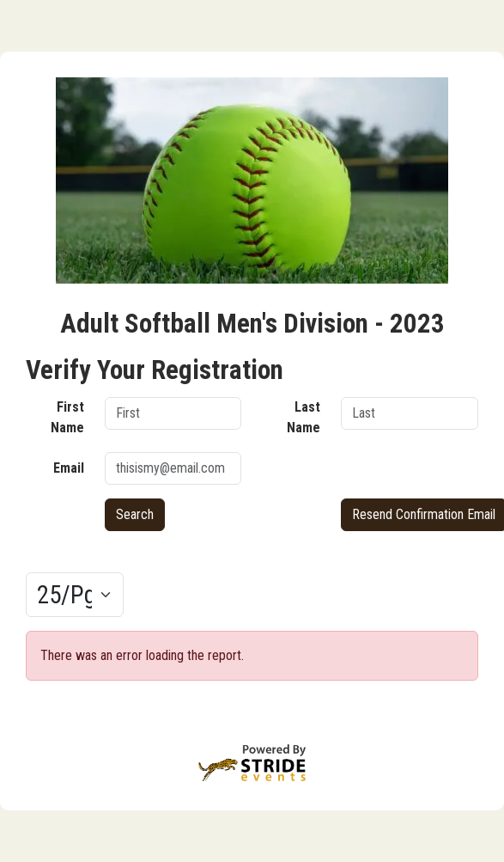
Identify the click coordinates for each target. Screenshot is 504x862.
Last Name (304, 417)
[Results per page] (75, 595)
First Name (67, 417)
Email (69, 468)
